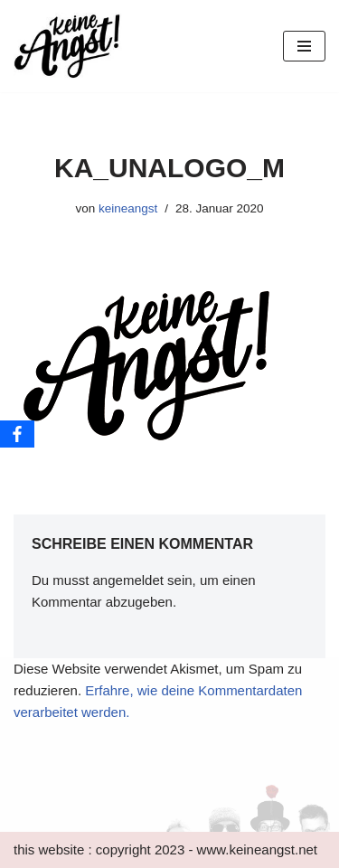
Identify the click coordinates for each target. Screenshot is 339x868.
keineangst (128, 208)
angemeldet (128, 580)
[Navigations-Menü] (304, 46)
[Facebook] (17, 434)
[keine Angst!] (68, 46)
